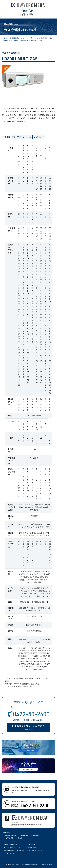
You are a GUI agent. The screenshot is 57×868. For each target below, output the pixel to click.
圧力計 (19, 838)
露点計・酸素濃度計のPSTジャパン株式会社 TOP (21, 38)
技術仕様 (7, 137)
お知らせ (31, 845)
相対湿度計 (36, 835)
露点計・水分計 (11, 835)
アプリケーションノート (12, 847)
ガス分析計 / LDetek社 (18, 40)
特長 (15, 137)
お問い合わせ (9, 850)
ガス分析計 (9, 838)
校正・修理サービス (11, 845)
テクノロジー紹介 (31, 847)
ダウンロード (44, 137)
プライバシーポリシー (35, 850)
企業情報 (20, 850)
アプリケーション (28, 137)
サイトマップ (9, 853)
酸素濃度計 (24, 835)
